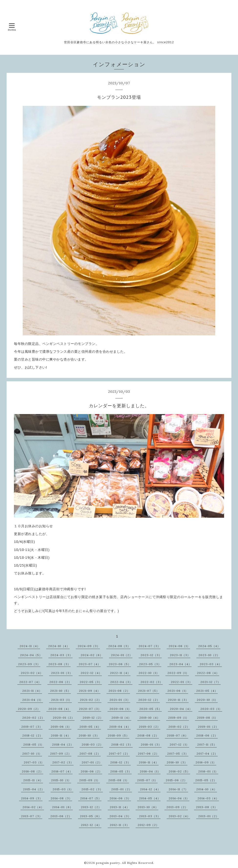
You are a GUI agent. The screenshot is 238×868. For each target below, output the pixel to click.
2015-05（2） (206, 780)
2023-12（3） (151, 655)
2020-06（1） (120, 709)
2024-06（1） (179, 646)
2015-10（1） (61, 780)
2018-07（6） (178, 735)
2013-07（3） (32, 816)
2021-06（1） (178, 691)
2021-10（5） (60, 691)
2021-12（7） (211, 682)
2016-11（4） (149, 762)
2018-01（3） (151, 744)
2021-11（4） (32, 691)
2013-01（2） (209, 816)
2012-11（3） (120, 825)
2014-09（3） (32, 798)
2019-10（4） (150, 718)
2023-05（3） (150, 664)
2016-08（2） (32, 771)
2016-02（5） (179, 771)
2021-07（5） (149, 691)
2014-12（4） (150, 789)
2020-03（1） (211, 709)
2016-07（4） (62, 771)
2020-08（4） (60, 709)
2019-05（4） (90, 727)
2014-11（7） (178, 789)
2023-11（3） (180, 655)
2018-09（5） (119, 735)
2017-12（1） (179, 744)
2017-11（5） (207, 744)
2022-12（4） (91, 673)
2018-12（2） (32, 735)
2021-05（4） (207, 691)
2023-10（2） (209, 655)
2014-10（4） (207, 789)
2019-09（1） (178, 718)
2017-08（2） (90, 753)
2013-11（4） (120, 807)
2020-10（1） (207, 700)
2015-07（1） (147, 780)
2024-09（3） (89, 646)
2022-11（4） (120, 673)
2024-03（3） (61, 655)
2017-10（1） (32, 753)
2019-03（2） (150, 727)
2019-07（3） (32, 727)
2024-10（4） (59, 646)
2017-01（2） (92, 762)
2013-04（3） (120, 816)
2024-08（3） (119, 646)
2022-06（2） (60, 682)
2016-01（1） (208, 771)
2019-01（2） (208, 727)
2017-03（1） (34, 762)
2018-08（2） (148, 735)
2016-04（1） (150, 771)
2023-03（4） (211, 664)
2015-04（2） (34, 789)
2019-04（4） (120, 727)
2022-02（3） (152, 682)
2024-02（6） (92, 655)
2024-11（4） (30, 646)
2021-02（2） (91, 700)
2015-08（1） (119, 780)
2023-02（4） (32, 673)
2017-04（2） (207, 753)
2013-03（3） (150, 816)
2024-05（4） (209, 646)
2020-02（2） (33, 718)
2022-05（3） (91, 682)
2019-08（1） (207, 718)
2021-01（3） (120, 700)
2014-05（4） (150, 798)
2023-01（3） (62, 673)
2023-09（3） (29, 664)
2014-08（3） (61, 798)
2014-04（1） (179, 798)
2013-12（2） (91, 807)
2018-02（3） (122, 744)
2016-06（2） (91, 771)
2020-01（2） (64, 718)
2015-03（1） (63, 789)
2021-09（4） (90, 691)
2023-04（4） (180, 664)
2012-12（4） (91, 825)
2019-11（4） (121, 718)
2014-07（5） (91, 798)
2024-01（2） (122, 655)
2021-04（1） (33, 700)
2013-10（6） (148, 807)
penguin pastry (108, 863)
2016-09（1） (206, 762)
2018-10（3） (89, 735)
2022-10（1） (149, 673)
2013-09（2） (177, 807)
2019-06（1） (61, 727)
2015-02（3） (92, 789)
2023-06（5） (120, 664)
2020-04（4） (181, 709)
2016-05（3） (121, 771)
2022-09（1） (178, 673)
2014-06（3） (120, 798)
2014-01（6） (62, 807)
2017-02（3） (63, 762)
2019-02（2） (179, 727)
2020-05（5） (151, 709)
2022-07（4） (30, 682)
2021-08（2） (119, 691)
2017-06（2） (148, 753)
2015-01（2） (122, 789)
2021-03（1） (61, 700)
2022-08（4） (208, 673)
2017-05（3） (178, 753)
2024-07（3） (150, 646)
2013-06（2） (61, 816)
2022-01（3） (182, 682)
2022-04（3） (121, 682)
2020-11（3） (178, 700)
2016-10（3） (177, 762)
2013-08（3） (207, 807)
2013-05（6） (91, 816)
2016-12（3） (120, 762)
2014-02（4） (33, 807)
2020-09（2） (29, 709)
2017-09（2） (61, 753)
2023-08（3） (59, 664)
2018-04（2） (63, 744)
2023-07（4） (90, 664)
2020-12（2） (149, 700)
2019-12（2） (93, 718)
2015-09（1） (90, 780)
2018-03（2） (92, 744)
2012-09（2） (148, 825)
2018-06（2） (207, 735)
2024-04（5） (31, 655)
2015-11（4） (33, 780)
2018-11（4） (61, 735)
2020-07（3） (90, 709)
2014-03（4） (208, 798)
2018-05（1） (34, 744)
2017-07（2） (119, 753)
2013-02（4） (179, 816)
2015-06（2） (176, 780)
